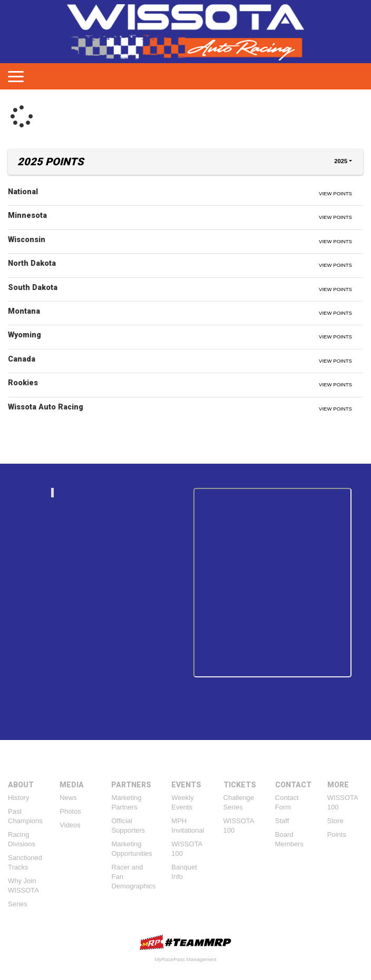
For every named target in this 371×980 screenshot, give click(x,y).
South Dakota (33, 287)
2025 (341, 161)
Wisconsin (27, 239)
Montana (24, 311)
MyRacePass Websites (185, 942)
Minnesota (27, 215)
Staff (282, 821)
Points (337, 834)
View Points (335, 193)
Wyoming (25, 335)
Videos (70, 825)
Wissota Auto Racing (46, 407)
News (68, 798)
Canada (22, 359)
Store (335, 821)
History (18, 798)
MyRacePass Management (185, 959)
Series (18, 904)
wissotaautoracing (120, 492)
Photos (70, 811)
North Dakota (32, 263)
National (23, 192)
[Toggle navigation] (16, 76)
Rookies (23, 383)
